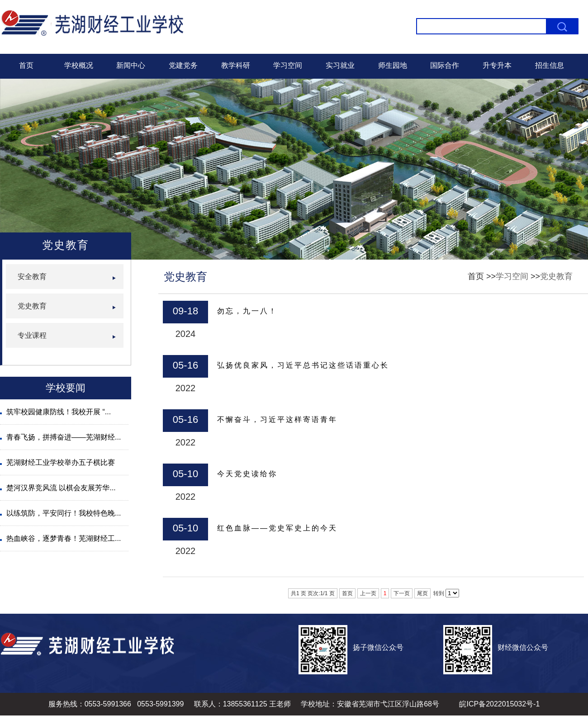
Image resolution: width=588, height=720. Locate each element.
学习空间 (288, 65)
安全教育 (32, 277)
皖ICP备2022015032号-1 (499, 704)
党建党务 (183, 65)
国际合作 (445, 65)
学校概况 (79, 65)
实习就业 (340, 65)
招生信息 (550, 65)
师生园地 (393, 65)
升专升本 (497, 65)
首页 (26, 65)
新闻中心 (131, 65)
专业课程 (32, 335)
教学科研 (236, 65)
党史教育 (556, 276)
